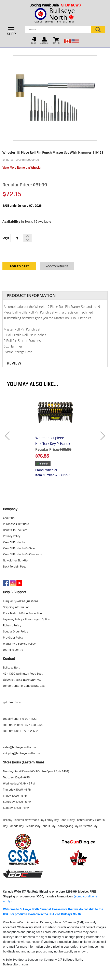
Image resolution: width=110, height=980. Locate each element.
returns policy (12, 625)
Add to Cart (19, 268)
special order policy (16, 631)
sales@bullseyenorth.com (19, 747)
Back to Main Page (15, 567)
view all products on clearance (23, 554)
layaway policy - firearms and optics (26, 619)
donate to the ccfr (15, 530)
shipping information (16, 607)
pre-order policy (13, 638)
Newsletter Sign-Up (15, 560)
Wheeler (36, 168)
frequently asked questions (21, 601)
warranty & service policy (19, 644)
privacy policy (12, 536)
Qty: (6, 238)
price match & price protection (22, 613)
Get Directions (12, 702)
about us (9, 518)
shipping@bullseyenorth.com (22, 753)
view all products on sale (19, 548)
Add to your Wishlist (57, 268)
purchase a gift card (16, 524)
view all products (14, 542)
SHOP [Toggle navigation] (11, 31)
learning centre (13, 650)
